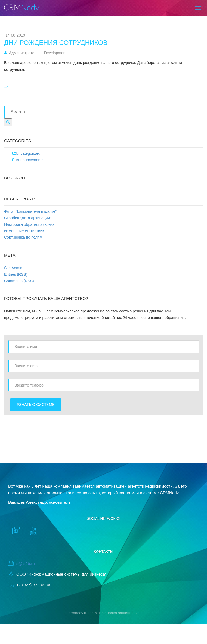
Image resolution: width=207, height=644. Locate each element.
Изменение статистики (24, 231)
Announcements (30, 160)
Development (55, 53)
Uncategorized (28, 153)
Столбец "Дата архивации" (28, 218)
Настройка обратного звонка (29, 224)
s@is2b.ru (26, 563)
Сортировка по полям (23, 237)
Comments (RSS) (19, 281)
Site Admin (13, 268)
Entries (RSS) (16, 274)
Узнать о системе (36, 404)
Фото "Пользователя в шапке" (30, 211)
